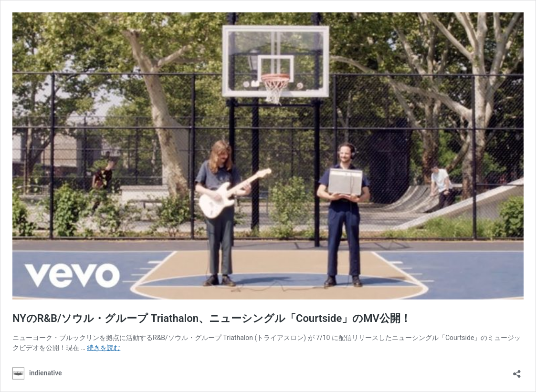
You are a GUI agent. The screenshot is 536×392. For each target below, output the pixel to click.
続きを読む (104, 348)
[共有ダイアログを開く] (517, 371)
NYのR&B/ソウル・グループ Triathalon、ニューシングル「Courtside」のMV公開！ (212, 318)
